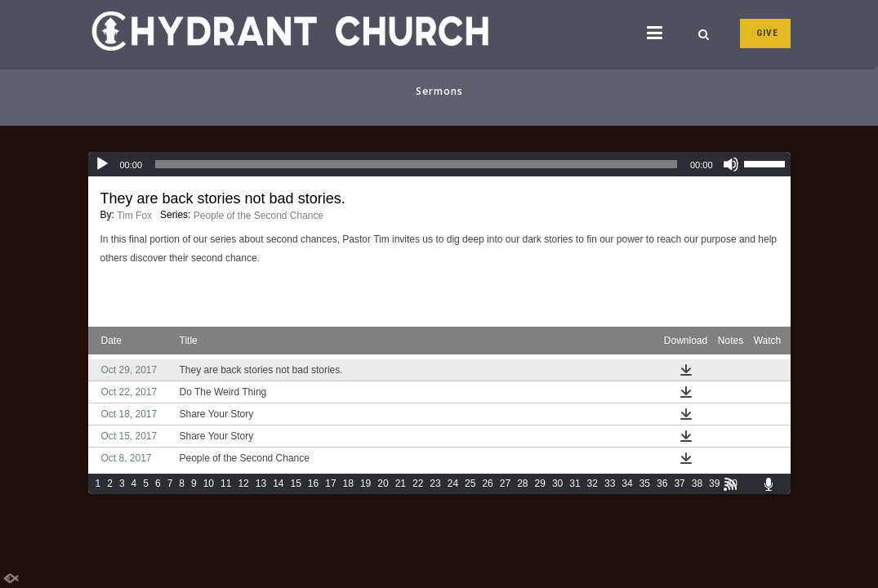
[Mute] (731, 164)
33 (610, 483)
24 (453, 483)
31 (575, 483)
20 (383, 483)
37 (679, 483)
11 (226, 483)
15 (295, 483)
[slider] (416, 164)
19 (365, 483)
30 (557, 483)
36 (662, 483)
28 (522, 483)
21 (401, 483)
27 (505, 483)
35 (645, 483)
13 (261, 483)
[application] (439, 164)
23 (435, 483)
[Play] (102, 164)
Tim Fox (134, 216)
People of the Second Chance (258, 216)
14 (278, 483)
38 (697, 483)
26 (487, 483)
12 (243, 483)
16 (313, 483)
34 (627, 483)
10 (209, 483)
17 (330, 483)
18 (348, 483)
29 (540, 483)
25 (470, 483)
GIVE (767, 33)
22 (418, 483)
